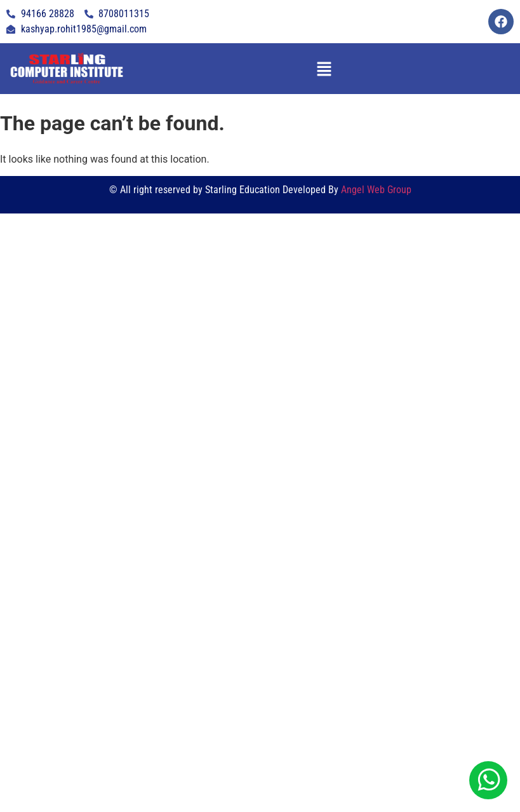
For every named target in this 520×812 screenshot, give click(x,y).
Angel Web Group (376, 190)
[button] (324, 69)
